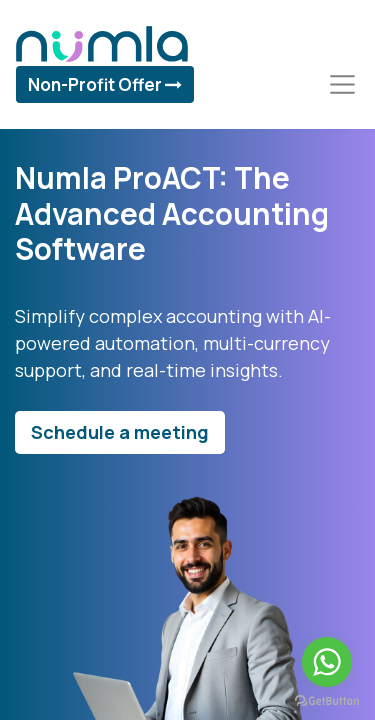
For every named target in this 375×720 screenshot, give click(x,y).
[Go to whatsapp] (327, 662)
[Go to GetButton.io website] (327, 700)
